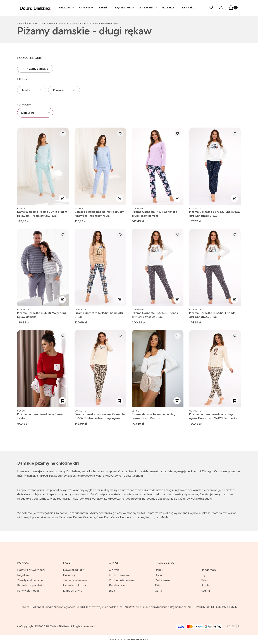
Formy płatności (28, 591)
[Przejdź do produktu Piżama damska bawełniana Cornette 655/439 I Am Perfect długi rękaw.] (100, 369)
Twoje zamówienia (75, 580)
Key (203, 575)
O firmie (114, 570)
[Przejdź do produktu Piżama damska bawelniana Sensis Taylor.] (43, 369)
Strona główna (24, 23)
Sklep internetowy (128, 639)
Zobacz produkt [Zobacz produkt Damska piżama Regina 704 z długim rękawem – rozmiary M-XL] (120, 198)
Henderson (208, 570)
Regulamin (24, 575)
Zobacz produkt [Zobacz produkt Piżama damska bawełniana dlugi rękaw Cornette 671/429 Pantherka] (234, 401)
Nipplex (206, 585)
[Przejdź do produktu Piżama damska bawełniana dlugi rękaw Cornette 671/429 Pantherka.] (215, 369)
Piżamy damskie (77, 23)
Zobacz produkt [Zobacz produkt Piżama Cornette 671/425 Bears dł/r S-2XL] (120, 300)
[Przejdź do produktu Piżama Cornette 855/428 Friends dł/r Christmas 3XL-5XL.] (158, 267)
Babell (159, 570)
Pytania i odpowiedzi (31, 585)
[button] (231, 9)
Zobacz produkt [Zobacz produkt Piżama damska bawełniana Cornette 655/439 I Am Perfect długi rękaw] (120, 401)
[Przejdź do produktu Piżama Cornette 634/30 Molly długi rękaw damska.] (43, 267)
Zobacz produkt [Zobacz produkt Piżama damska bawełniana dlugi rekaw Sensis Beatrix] (177, 401)
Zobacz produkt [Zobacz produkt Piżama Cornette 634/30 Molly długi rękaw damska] (62, 300)
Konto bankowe (119, 575)
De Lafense (162, 580)
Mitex (204, 580)
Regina (205, 591)
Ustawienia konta (74, 585)
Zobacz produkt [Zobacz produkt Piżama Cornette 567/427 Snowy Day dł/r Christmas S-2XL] (234, 198)
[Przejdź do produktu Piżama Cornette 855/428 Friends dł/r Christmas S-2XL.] (215, 267)
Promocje (70, 575)
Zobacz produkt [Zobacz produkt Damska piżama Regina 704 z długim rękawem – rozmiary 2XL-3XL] (62, 198)
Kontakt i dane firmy (122, 580)
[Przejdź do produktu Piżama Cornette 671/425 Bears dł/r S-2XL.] (100, 267)
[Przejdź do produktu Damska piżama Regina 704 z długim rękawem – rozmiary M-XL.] (100, 166)
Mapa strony (72, 591)
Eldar (158, 585)
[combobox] (35, 113)
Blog (112, 591)
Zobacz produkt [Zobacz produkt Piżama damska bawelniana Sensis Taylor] (62, 401)
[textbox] (35, 113)
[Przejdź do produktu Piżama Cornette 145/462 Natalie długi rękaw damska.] (158, 166)
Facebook (116, 585)
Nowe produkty (73, 570)
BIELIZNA (40, 23)
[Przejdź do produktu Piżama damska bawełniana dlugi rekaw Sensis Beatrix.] (158, 369)
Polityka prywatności (31, 570)
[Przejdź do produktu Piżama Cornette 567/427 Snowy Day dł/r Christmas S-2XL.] (215, 166)
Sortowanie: (24, 104)
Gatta (158, 591)
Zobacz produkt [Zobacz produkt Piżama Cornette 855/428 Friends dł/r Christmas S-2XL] (234, 300)
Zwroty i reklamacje (30, 580)
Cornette (161, 575)
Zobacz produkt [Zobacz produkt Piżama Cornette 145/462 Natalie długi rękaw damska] (177, 198)
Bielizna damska (57, 23)
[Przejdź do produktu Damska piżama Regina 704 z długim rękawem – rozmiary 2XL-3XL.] (43, 166)
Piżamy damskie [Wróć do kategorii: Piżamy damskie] (35, 69)
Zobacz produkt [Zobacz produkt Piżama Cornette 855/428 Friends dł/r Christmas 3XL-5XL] (177, 300)
